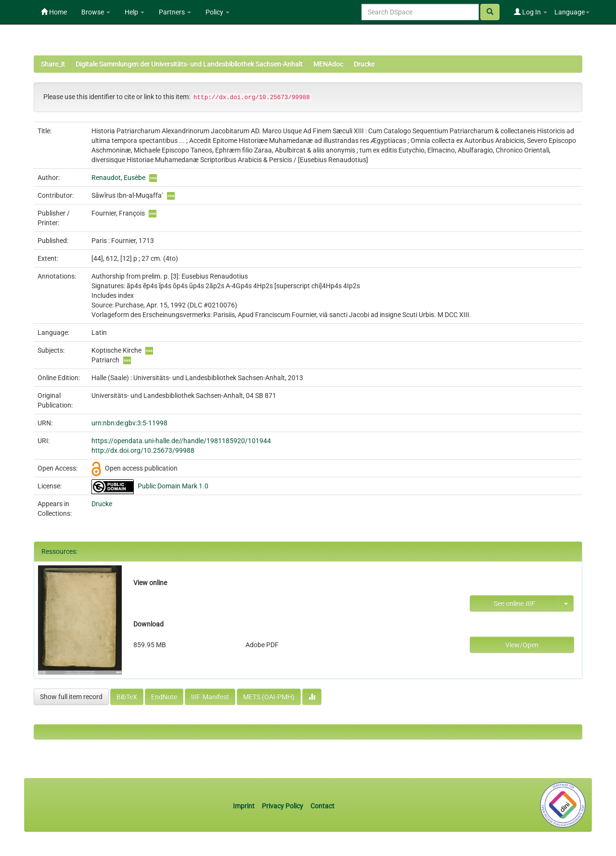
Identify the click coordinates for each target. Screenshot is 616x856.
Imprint (244, 806)
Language (572, 12)
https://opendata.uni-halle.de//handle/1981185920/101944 (181, 441)
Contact (322, 806)
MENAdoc (328, 64)
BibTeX (127, 697)
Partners (175, 12)
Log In (531, 12)
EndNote (164, 697)
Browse (96, 12)
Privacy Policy (282, 806)
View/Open (522, 645)
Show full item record (71, 697)
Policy (218, 12)
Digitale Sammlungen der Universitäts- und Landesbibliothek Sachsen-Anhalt (189, 64)
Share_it (53, 64)
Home (54, 12)
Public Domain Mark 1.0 (173, 486)
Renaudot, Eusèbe (118, 178)
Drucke (364, 64)
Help (135, 12)
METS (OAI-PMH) (269, 697)
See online (514, 603)
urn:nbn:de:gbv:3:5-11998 (129, 423)
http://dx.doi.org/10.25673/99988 (143, 450)
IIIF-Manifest (210, 697)
